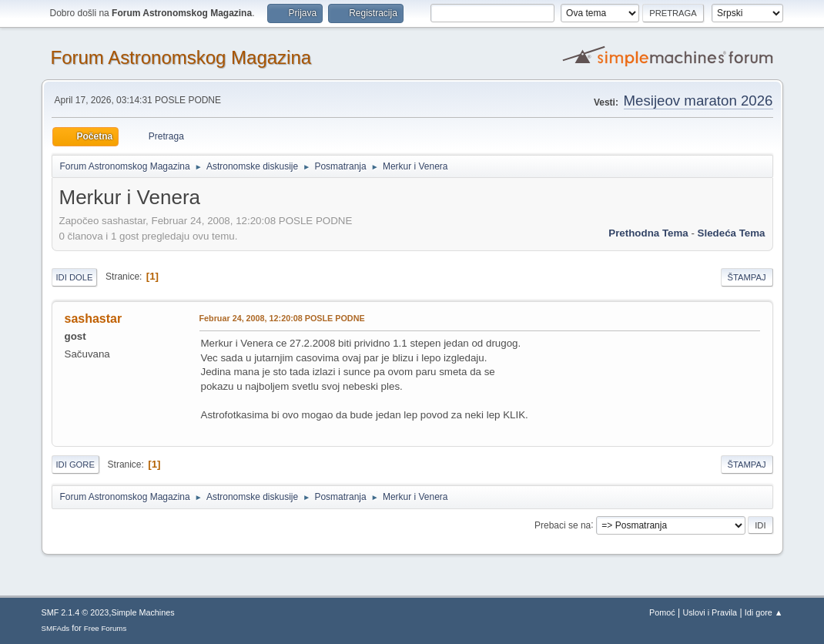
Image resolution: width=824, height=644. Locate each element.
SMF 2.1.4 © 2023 (75, 612)
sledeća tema (732, 233)
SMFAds (56, 628)
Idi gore (75, 465)
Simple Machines (143, 612)
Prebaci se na (563, 525)
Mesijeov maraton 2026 (698, 101)
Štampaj (747, 277)
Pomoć (662, 612)
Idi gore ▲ (764, 612)
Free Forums (106, 628)
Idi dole (75, 277)
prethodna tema (648, 233)
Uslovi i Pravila (710, 612)
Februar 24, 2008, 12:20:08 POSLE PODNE (282, 318)
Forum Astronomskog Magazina (181, 57)
